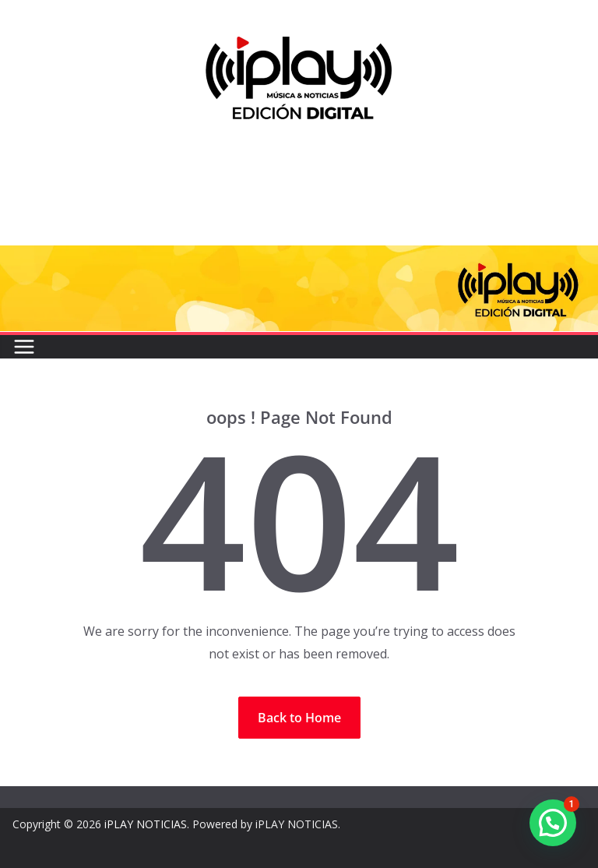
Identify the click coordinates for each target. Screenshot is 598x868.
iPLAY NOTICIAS (146, 824)
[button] (553, 823)
